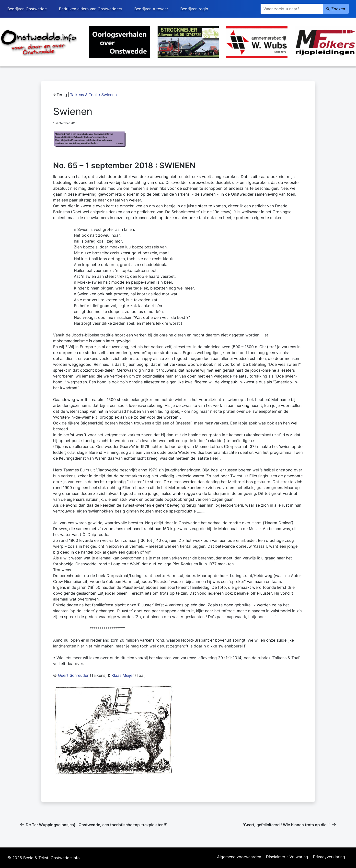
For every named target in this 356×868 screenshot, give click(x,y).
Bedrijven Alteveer (151, 9)
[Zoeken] (292, 9)
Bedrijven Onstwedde (27, 9)
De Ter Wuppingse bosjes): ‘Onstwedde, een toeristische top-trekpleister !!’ (96, 825)
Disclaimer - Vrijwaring (287, 857)
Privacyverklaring (329, 857)
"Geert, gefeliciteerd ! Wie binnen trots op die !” (286, 825)
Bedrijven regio (194, 9)
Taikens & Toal (83, 95)
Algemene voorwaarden (239, 857)
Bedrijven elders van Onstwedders (91, 9)
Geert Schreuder (73, 675)
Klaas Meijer (123, 675)
